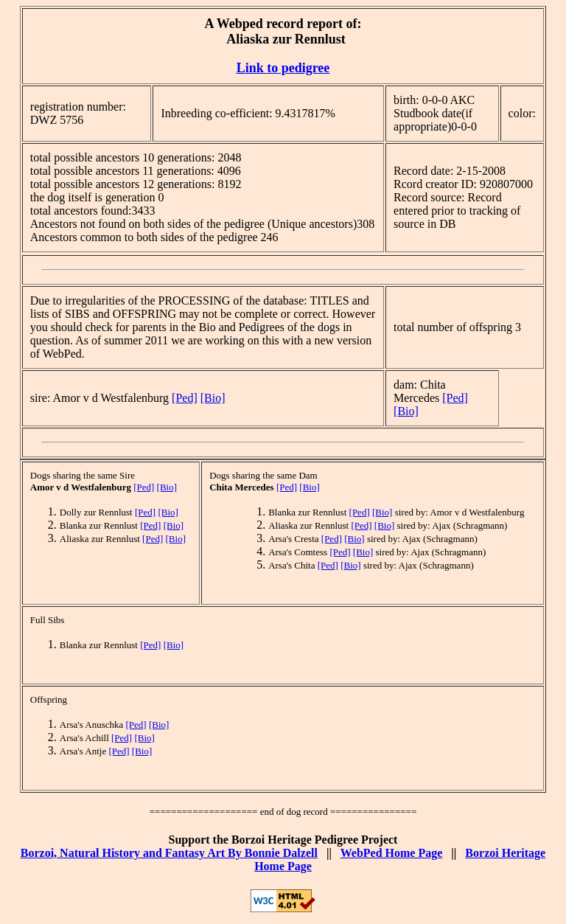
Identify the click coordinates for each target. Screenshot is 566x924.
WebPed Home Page (392, 853)
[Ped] (185, 398)
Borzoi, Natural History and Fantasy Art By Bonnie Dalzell (169, 853)
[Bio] (213, 398)
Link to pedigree (283, 68)
